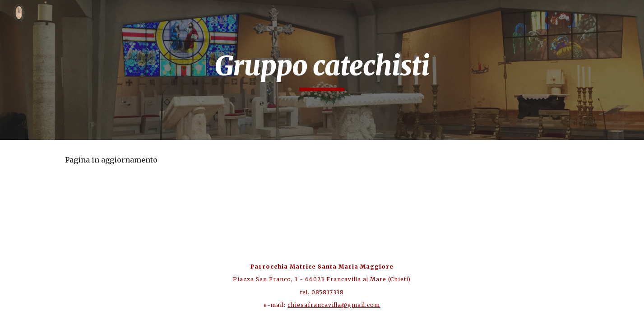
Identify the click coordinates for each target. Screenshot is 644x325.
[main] (322, 70)
